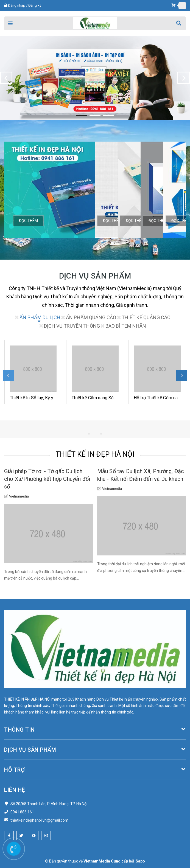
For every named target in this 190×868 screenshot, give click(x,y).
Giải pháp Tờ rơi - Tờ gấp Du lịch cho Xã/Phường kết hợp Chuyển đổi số (47, 479)
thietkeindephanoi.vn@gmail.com (39, 820)
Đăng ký (35, 5)
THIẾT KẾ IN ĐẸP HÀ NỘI (95, 454)
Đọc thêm (28, 221)
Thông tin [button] (95, 730)
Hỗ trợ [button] (95, 770)
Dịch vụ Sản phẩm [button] (95, 750)
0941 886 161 (22, 812)
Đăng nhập (17, 5)
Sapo (140, 861)
